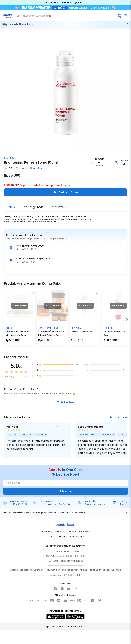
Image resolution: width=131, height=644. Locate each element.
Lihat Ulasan (38, 168)
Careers (72, 532)
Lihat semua (118, 417)
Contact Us (59, 532)
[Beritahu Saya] (114, 639)
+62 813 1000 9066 (19, 504)
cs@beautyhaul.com (72, 561)
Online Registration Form (96, 504)
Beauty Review (77, 536)
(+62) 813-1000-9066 (74, 556)
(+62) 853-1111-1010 (71, 575)
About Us (45, 532)
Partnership (84, 532)
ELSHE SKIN (11, 158)
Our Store (51, 536)
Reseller (63, 536)
